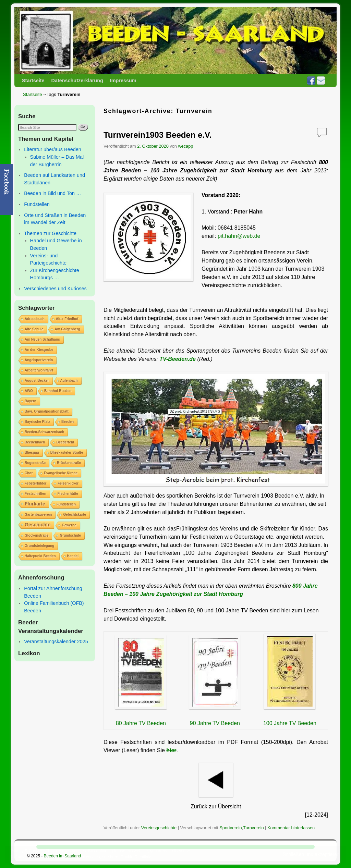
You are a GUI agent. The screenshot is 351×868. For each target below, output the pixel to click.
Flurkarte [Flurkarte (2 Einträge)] (35, 504)
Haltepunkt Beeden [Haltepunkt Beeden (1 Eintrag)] (40, 556)
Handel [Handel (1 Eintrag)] (73, 556)
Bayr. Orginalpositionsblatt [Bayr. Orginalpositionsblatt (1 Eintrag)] (47, 411)
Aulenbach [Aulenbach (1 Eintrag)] (69, 381)
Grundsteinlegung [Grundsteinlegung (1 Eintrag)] (39, 546)
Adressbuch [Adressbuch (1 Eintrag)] (35, 319)
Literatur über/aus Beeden (52, 149)
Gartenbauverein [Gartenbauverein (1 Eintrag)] (38, 515)
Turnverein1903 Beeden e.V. (158, 135)
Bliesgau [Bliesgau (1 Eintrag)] (32, 453)
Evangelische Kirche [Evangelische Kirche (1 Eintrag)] (61, 473)
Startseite (33, 81)
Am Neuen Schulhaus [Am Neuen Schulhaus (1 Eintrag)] (42, 339)
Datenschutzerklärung (77, 81)
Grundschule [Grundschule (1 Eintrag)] (70, 535)
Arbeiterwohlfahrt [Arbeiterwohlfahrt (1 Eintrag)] (39, 370)
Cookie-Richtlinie (136, 857)
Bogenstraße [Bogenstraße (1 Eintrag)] (35, 463)
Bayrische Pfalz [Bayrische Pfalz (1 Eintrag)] (37, 422)
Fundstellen (37, 204)
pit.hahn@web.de (239, 236)
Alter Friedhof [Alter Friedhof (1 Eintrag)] (67, 319)
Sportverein (231, 828)
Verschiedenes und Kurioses (55, 289)
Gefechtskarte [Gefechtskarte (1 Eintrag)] (75, 515)
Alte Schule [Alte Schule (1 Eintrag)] (34, 329)
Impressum (123, 81)
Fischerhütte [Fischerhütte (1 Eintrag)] (68, 494)
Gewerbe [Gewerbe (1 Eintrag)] (69, 525)
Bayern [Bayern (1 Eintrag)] (31, 401)
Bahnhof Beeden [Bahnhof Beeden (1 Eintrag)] (58, 391)
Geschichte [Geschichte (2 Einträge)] (38, 525)
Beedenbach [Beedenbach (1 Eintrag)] (35, 442)
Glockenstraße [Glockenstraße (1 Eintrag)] (37, 535)
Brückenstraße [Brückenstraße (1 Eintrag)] (69, 463)
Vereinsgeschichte (159, 828)
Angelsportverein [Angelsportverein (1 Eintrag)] (39, 360)
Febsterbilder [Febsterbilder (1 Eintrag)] (35, 483)
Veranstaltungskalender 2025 (56, 641)
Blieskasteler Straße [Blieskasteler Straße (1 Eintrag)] (67, 453)
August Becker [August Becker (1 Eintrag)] (37, 381)
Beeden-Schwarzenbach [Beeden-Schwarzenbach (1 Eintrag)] (44, 432)
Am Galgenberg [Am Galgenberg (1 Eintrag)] (67, 329)
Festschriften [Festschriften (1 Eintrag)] (35, 494)
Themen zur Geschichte (50, 233)
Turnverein (253, 828)
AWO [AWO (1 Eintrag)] (29, 391)
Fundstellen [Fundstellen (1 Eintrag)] (66, 504)
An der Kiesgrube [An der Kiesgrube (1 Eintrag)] (39, 350)
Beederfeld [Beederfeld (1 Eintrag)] (65, 442)
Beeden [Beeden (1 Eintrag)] (68, 422)
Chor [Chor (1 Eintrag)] (29, 473)
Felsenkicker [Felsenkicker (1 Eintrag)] (68, 483)
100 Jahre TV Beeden (290, 723)
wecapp (185, 146)
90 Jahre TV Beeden (215, 723)
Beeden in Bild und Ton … (52, 193)
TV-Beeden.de (178, 359)
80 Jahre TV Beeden (141, 723)
